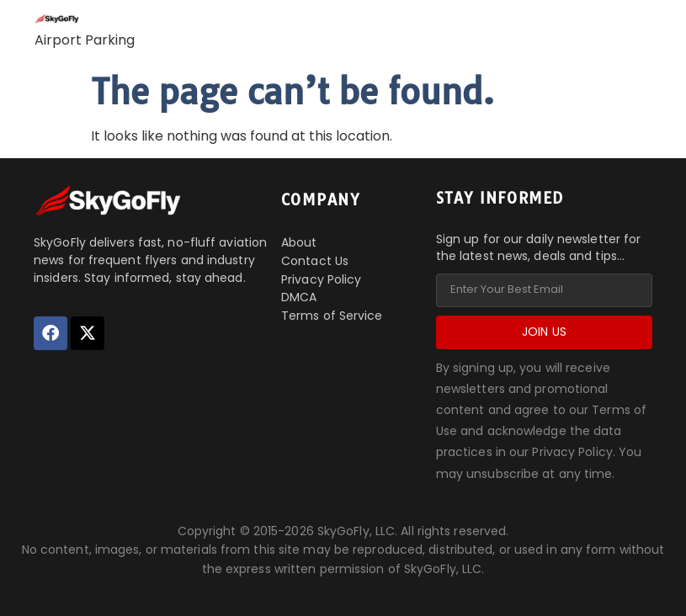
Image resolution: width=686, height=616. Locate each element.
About (299, 242)
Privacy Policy (321, 279)
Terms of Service (332, 316)
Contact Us (315, 261)
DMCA (299, 297)
